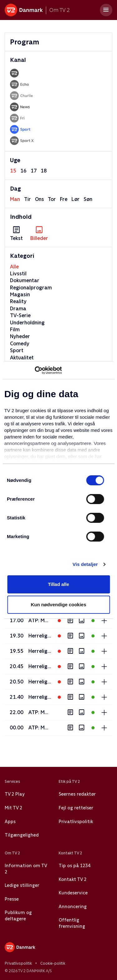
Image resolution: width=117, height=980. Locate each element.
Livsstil (18, 274)
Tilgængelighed (22, 835)
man (15, 199)
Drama (18, 309)
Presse (12, 899)
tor (52, 199)
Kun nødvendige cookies (59, 605)
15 (13, 171)
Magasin (20, 295)
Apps (10, 822)
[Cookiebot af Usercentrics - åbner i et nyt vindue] (34, 370)
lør (76, 199)
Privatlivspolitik (76, 822)
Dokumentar (25, 280)
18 (44, 171)
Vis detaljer (85, 564)
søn (88, 199)
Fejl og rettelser (76, 808)
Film (15, 330)
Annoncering (73, 907)
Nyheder (20, 336)
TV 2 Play (15, 794)
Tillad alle (58, 584)
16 (23, 171)
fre (64, 199)
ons (39, 199)
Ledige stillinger (22, 885)
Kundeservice (73, 893)
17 (34, 171)
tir (27, 199)
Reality (18, 301)
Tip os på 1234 (74, 866)
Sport (17, 350)
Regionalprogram (31, 288)
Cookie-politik (53, 963)
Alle (14, 267)
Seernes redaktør (77, 794)
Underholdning (27, 323)
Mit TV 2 (13, 808)
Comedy (20, 344)
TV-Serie (20, 315)
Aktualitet (22, 358)
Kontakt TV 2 (73, 879)
